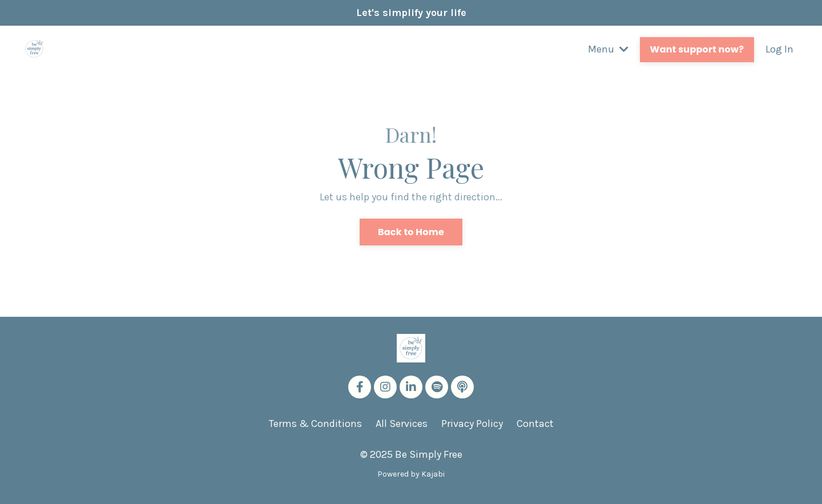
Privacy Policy (472, 424)
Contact (535, 424)
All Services (402, 424)
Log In (779, 49)
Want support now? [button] (697, 49)
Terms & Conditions (315, 424)
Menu (608, 49)
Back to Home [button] (411, 232)
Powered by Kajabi (411, 474)
